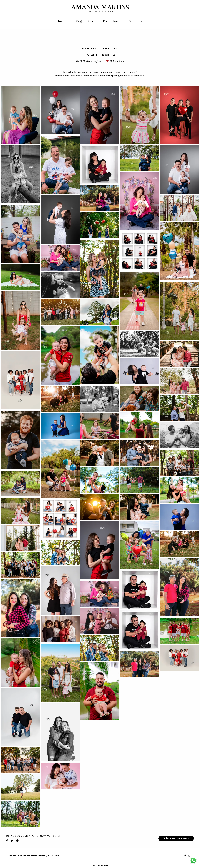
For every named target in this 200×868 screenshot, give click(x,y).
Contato (54, 856)
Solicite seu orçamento (176, 838)
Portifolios (111, 21)
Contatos (135, 21)
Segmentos (85, 21)
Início (62, 21)
